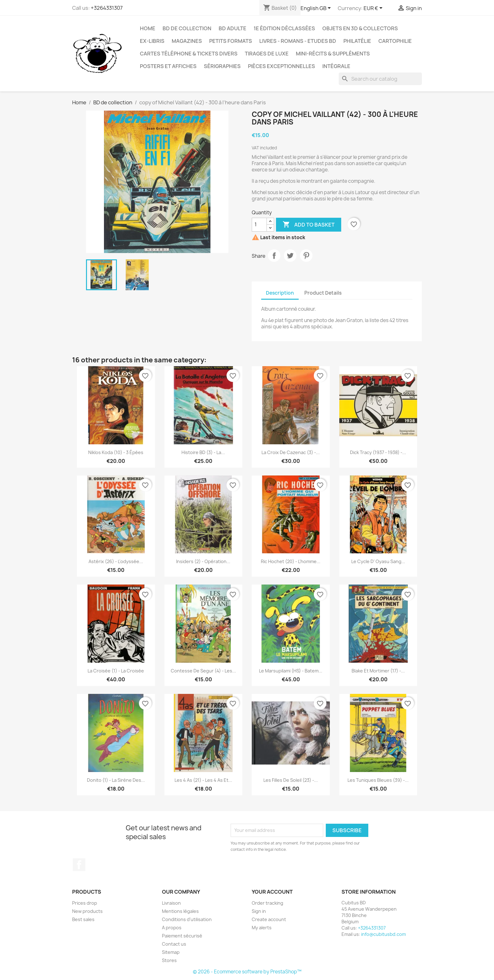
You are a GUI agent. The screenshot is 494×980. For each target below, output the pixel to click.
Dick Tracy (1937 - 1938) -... (378, 452)
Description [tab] (280, 293)
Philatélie (357, 41)
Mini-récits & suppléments (333, 54)
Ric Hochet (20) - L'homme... (291, 561)
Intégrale (336, 66)
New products (87, 911)
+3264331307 (107, 8)
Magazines (187, 41)
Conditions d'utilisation (187, 919)
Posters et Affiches (168, 66)
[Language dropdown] (317, 9)
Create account (269, 919)
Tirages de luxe (267, 54)
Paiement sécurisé (182, 936)
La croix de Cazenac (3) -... (291, 452)
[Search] (380, 79)
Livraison (171, 903)
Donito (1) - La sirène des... (116, 780)
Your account (272, 892)
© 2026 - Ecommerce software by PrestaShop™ (247, 972)
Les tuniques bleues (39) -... (378, 780)
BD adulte (233, 28)
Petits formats (231, 41)
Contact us (174, 944)
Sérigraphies (222, 66)
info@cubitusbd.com (383, 934)
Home (148, 28)
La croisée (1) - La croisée (116, 671)
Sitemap (171, 952)
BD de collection (187, 28)
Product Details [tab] (323, 293)
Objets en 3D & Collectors (360, 28)
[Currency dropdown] (374, 9)
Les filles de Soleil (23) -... (291, 780)
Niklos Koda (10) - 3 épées (116, 452)
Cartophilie (395, 41)
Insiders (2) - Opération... (203, 561)
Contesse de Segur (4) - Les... (203, 671)
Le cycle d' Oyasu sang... (378, 561)
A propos (172, 928)
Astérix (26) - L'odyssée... (116, 561)
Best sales (83, 919)
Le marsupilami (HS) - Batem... (291, 671)
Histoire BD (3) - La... (203, 452)
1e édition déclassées (284, 28)
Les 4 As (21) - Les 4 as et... (203, 780)
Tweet (290, 256)
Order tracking (267, 903)
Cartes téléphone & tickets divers (189, 54)
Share (274, 256)
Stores (169, 960)
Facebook (79, 865)
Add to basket (309, 225)
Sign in (259, 911)
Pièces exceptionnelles (281, 66)
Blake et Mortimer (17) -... (378, 671)
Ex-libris (152, 41)
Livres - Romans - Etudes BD (298, 41)
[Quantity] (259, 225)
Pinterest (306, 256)
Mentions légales (180, 911)
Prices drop (85, 903)
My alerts (262, 928)
